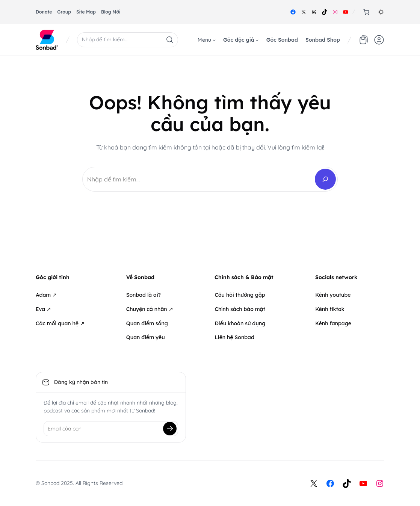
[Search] (325, 179)
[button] (381, 12)
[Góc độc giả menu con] (257, 40)
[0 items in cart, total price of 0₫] (366, 12)
